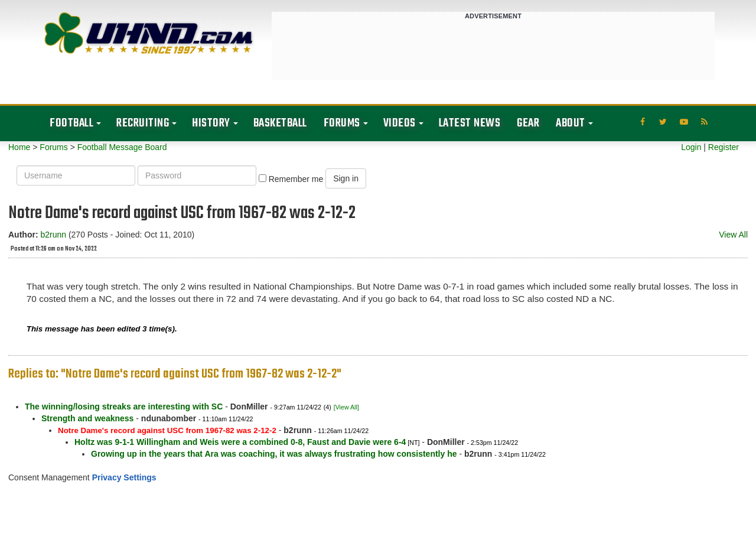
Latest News (470, 123)
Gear (528, 123)
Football (71, 123)
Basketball (280, 123)
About (571, 123)
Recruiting (143, 123)
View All (733, 235)
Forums (342, 123)
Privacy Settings (124, 477)
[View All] (346, 407)
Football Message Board (122, 147)
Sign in (346, 178)
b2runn (53, 235)
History (211, 123)
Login (691, 147)
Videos (400, 123)
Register (724, 147)
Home (19, 147)
